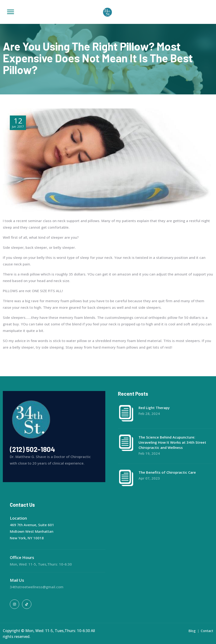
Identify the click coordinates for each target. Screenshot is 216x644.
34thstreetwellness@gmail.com (37, 587)
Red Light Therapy (154, 408)
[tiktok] (27, 604)
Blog (192, 631)
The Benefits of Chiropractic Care (167, 472)
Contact (207, 631)
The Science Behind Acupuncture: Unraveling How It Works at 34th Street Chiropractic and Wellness (172, 442)
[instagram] (15, 604)
